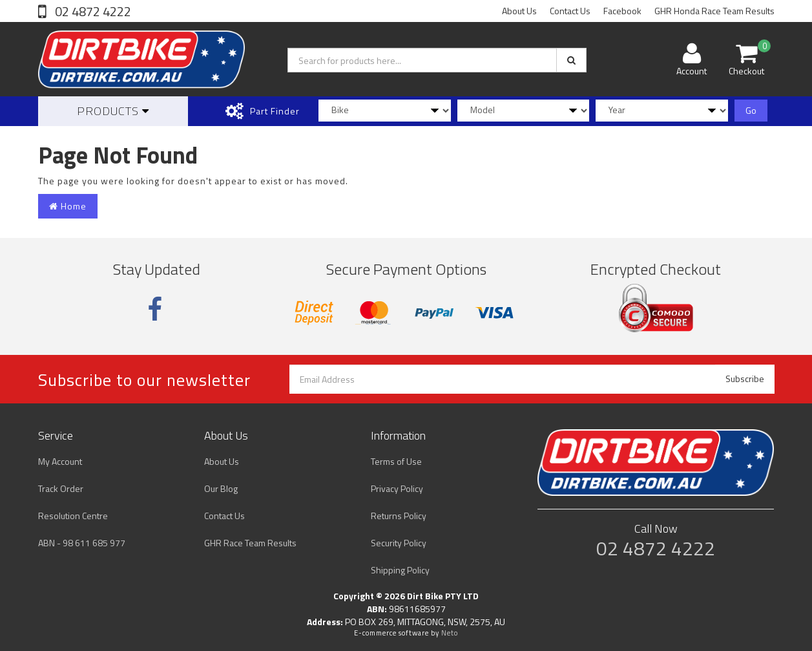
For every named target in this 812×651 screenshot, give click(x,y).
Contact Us (570, 11)
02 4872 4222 (92, 11)
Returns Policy (399, 516)
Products (113, 111)
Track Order (61, 488)
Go (751, 110)
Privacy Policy (397, 488)
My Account (60, 461)
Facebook (622, 11)
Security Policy (399, 543)
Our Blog (221, 488)
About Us (519, 11)
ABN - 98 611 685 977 (82, 543)
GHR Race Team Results (250, 543)
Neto (450, 633)
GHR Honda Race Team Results (714, 11)
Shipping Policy (400, 570)
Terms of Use (396, 461)
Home (68, 206)
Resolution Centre (73, 516)
